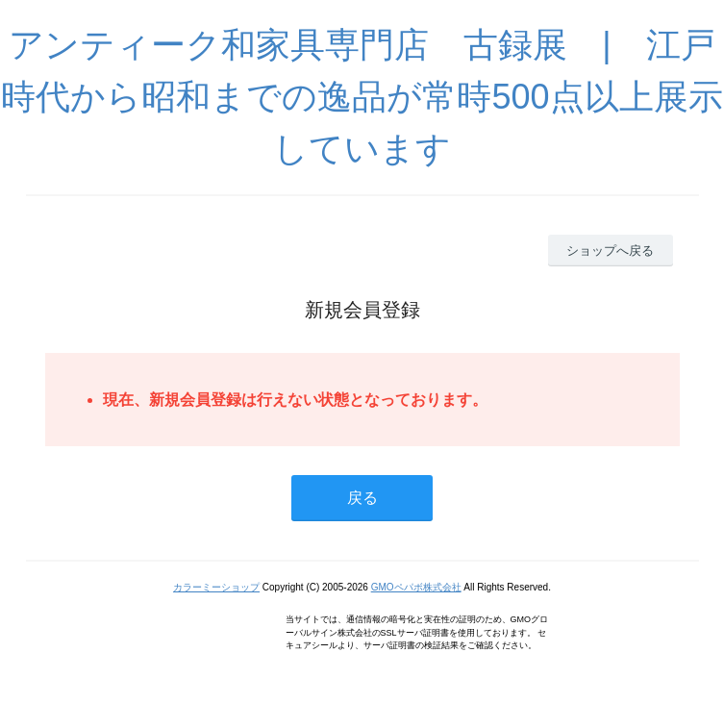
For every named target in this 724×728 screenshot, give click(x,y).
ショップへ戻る (610, 251)
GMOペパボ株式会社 (416, 587)
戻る (362, 498)
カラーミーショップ (216, 587)
